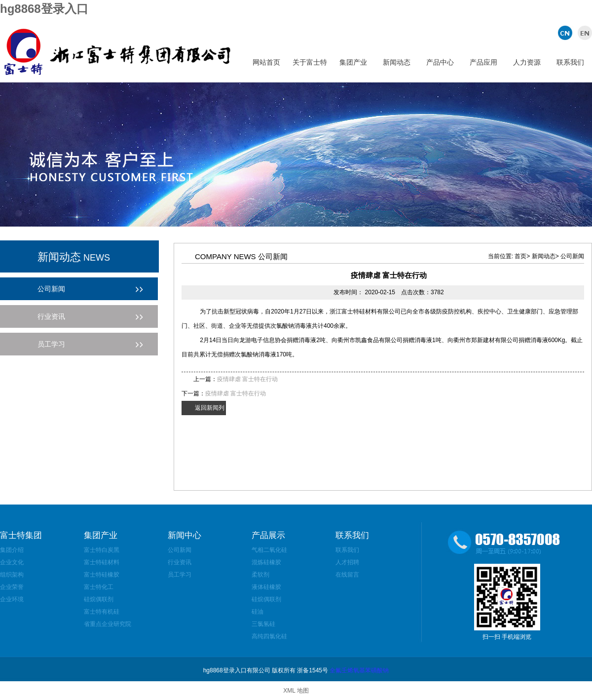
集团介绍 (12, 550)
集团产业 (353, 62)
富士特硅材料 (102, 562)
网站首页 (266, 62)
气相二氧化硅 (269, 550)
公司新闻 (180, 550)
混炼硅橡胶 (266, 562)
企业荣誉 (12, 587)
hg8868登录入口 (44, 9)
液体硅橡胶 (266, 587)
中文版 (566, 33)
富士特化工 (99, 587)
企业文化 (12, 562)
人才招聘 (347, 562)
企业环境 (12, 599)
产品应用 (483, 62)
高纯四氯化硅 (269, 636)
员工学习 (180, 575)
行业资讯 (180, 562)
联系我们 (570, 62)
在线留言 (347, 575)
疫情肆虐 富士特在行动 (247, 379)
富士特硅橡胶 (102, 575)
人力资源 (527, 62)
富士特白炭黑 (102, 550)
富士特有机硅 (102, 612)
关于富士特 (310, 62)
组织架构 (12, 575)
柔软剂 (260, 575)
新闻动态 (397, 62)
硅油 (258, 612)
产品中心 (440, 62)
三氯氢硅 (263, 624)
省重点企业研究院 (108, 624)
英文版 (583, 33)
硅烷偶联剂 (99, 599)
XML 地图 (296, 691)
